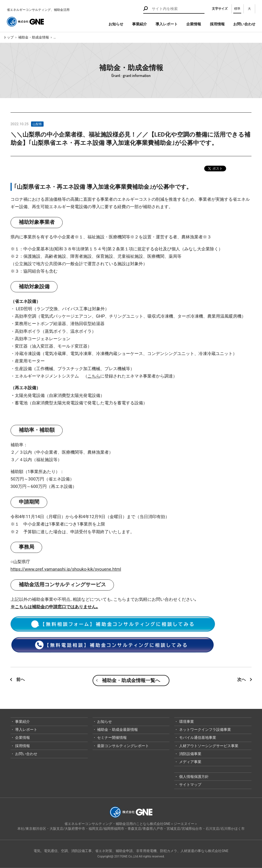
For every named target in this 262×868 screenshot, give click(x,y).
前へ (21, 680)
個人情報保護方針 (193, 777)
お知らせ (116, 24)
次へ (241, 680)
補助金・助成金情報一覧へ (131, 680)
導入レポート (167, 24)
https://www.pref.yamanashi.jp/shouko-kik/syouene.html (66, 569)
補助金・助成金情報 (34, 37)
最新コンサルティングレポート (123, 746)
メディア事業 (190, 762)
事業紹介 (140, 24)
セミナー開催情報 (111, 738)
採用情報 (217, 24)
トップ (9, 37)
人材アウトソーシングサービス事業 (208, 746)
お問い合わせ (244, 24)
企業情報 (194, 24)
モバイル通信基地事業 (197, 738)
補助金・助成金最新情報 (117, 730)
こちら (94, 376)
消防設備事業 (190, 754)
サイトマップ (190, 785)
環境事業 (186, 722)
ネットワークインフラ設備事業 (204, 730)
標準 (237, 9)
